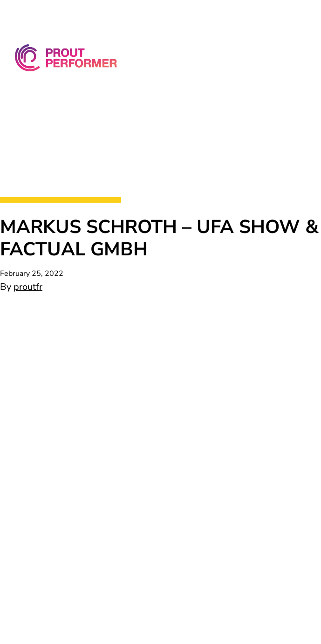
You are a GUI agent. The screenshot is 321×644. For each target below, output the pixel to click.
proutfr (28, 287)
